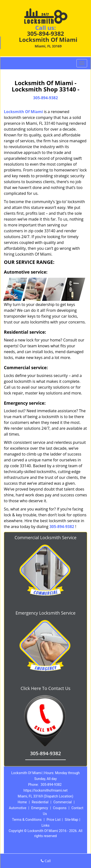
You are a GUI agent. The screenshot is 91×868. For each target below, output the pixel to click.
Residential (40, 802)
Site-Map (71, 820)
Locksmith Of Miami (23, 112)
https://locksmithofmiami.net (46, 790)
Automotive (18, 808)
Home (22, 802)
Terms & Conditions (27, 820)
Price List (54, 820)
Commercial (62, 802)
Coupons (60, 808)
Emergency (40, 808)
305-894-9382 (45, 33)
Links (45, 825)
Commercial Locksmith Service (45, 537)
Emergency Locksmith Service (45, 613)
